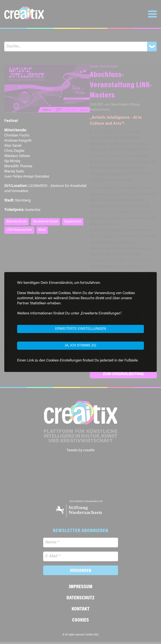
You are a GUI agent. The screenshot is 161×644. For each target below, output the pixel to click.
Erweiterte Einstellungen (80, 329)
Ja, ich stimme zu (80, 346)
